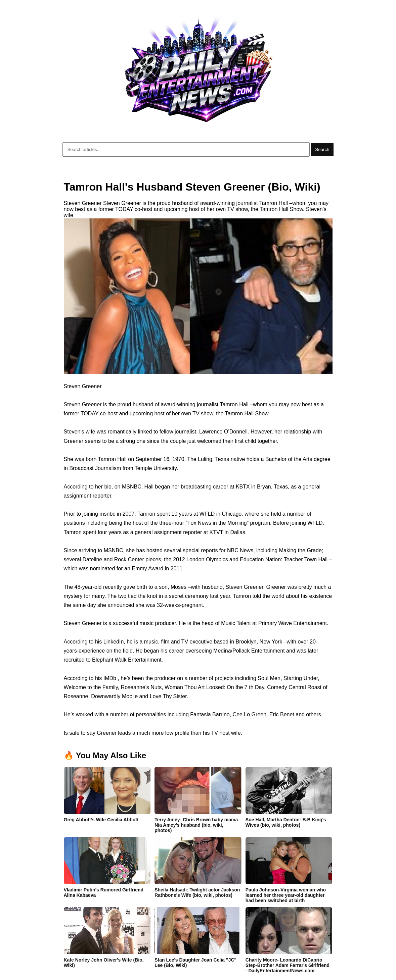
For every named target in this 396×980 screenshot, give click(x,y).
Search (322, 149)
